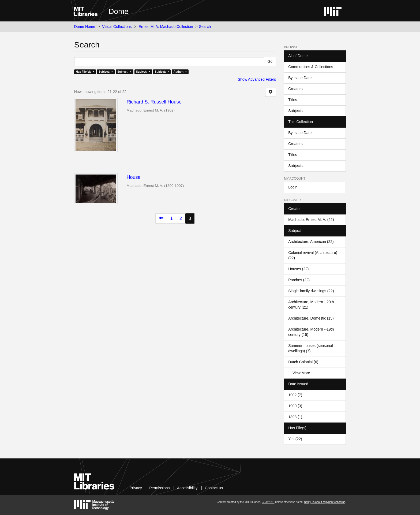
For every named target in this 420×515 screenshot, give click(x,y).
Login (293, 187)
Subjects (295, 111)
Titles (293, 100)
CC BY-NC (268, 502)
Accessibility (187, 488)
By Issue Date (300, 78)
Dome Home (85, 27)
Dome (119, 11)
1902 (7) (295, 395)
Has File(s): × (85, 72)
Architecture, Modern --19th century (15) (311, 332)
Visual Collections (117, 27)
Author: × (180, 72)
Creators (295, 89)
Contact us (214, 488)
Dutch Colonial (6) (303, 362)
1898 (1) (295, 417)
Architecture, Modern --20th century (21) (311, 305)
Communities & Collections (311, 67)
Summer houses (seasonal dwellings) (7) (311, 348)
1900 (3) (295, 406)
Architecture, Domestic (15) (311, 318)
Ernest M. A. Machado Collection (166, 27)
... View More (299, 373)
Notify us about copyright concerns (325, 502)
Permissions (159, 488)
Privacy (136, 488)
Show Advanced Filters (257, 79)
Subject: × (106, 72)
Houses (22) (298, 269)
